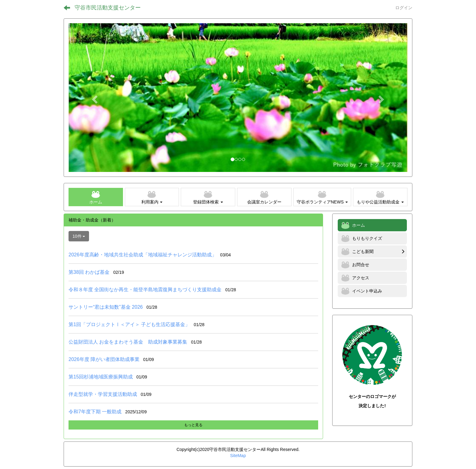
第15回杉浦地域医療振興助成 (101, 377)
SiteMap (238, 456)
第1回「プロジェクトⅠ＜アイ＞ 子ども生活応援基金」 (129, 324)
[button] (94, 98)
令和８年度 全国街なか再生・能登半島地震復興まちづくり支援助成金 (145, 290)
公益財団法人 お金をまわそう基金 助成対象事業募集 (128, 342)
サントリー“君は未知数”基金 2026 (106, 307)
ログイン (404, 8)
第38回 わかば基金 (89, 272)
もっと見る (193, 425)
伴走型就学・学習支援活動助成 (103, 394)
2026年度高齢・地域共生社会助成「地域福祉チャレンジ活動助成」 (143, 255)
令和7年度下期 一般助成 (95, 412)
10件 (79, 236)
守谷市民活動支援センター (108, 8)
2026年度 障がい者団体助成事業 (104, 359)
